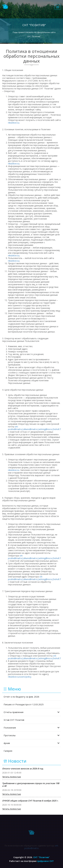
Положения (32, 728)
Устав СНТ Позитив (14, 720)
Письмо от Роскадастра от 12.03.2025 (24, 704)
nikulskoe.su (14, 123)
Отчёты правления (32, 712)
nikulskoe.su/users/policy (20, 677)
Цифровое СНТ (45, 861)
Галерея (8, 751)
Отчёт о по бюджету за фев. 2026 (21, 697)
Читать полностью (12, 777)
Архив (32, 743)
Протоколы (32, 735)
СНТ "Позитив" (42, 857)
